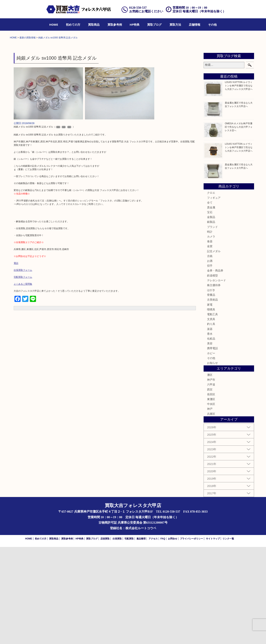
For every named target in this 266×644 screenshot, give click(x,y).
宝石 (210, 309)
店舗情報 (195, 25)
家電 (210, 401)
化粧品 (211, 436)
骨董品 (211, 392)
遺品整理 (141, 636)
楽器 (210, 426)
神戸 (210, 506)
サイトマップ (213, 636)
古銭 (210, 353)
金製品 (211, 314)
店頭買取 (105, 636)
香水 (210, 431)
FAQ (163, 636)
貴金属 (211, 304)
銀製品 (211, 319)
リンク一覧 (228, 636)
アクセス (153, 636)
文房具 (211, 416)
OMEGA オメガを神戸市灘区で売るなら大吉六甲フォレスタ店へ (239, 224)
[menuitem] (54, 25)
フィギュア (214, 295)
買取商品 (94, 25)
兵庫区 (211, 511)
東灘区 (211, 496)
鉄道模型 (212, 372)
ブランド (212, 324)
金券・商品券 (215, 368)
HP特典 (135, 25)
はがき (211, 387)
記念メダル (214, 348)
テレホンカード (216, 377)
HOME (54, 25)
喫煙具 (211, 407)
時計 (210, 329)
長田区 (211, 491)
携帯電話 (212, 445)
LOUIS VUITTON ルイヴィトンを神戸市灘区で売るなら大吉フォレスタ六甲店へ (239, 183)
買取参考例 (115, 25)
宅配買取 (129, 636)
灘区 (210, 472)
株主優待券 (214, 382)
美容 (210, 440)
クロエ (211, 290)
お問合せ (173, 636)
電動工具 (212, 411)
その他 (212, 25)
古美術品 (212, 397)
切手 (210, 363)
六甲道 (211, 482)
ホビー (211, 450)
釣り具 (211, 421)
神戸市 (211, 477)
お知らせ (212, 460)
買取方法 (175, 25)
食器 (210, 338)
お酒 (210, 358)
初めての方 (73, 25)
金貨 (210, 343)
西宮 (210, 486)
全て (210, 299)
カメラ (211, 334)
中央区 (211, 501)
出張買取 (117, 636)
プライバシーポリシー (191, 636)
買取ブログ (154, 25)
